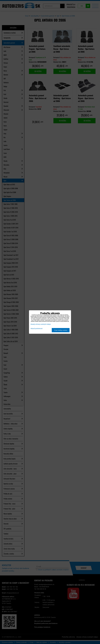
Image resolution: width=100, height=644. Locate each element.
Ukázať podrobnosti (36, 329)
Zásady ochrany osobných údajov (41, 324)
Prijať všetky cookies (61, 330)
